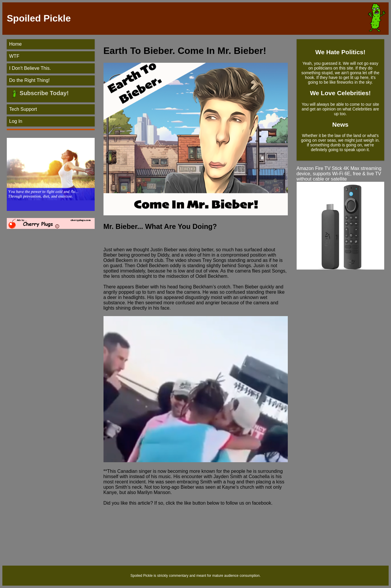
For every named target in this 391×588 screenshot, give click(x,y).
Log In (16, 121)
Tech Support (23, 109)
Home (15, 44)
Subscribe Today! (43, 93)
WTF (14, 56)
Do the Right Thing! (29, 80)
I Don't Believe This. (30, 68)
